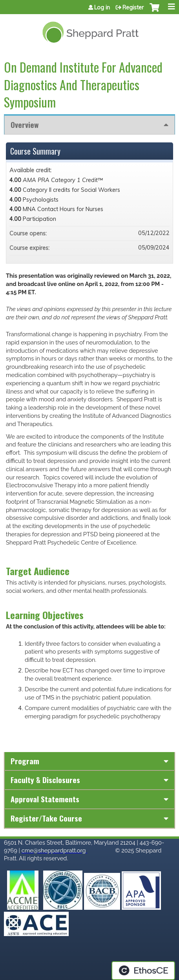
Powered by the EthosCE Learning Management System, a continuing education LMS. (143, 971)
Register (133, 7)
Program (25, 761)
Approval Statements (45, 799)
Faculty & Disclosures (45, 780)
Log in (102, 7)
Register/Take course (46, 818)
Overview (25, 125)
